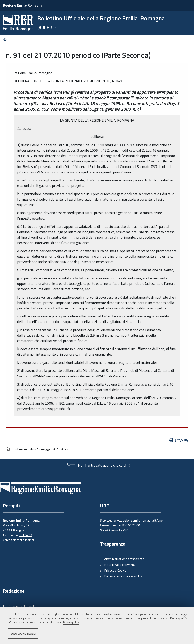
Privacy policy (71, 622)
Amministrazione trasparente (124, 559)
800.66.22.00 (131, 525)
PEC (126, 530)
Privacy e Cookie (115, 570)
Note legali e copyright (120, 565)
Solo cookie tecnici (23, 634)
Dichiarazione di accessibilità (123, 576)
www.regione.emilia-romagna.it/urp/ (139, 520)
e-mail (116, 530)
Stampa (179, 440)
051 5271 (26, 535)
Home (6, 40)
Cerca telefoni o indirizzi (19, 540)
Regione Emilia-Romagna (23, 5)
